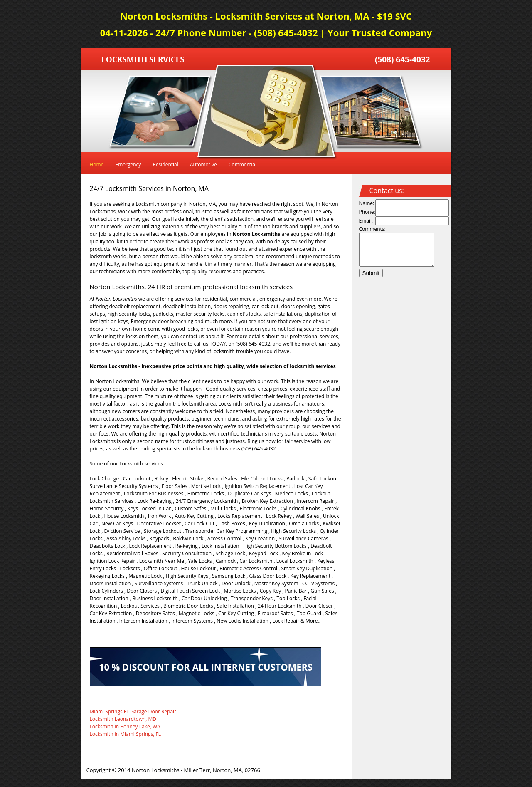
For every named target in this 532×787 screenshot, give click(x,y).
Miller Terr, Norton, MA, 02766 (222, 770)
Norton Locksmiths (156, 770)
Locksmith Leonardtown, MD (123, 719)
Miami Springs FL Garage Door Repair (133, 712)
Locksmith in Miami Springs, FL (126, 734)
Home (97, 165)
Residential (165, 165)
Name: (367, 203)
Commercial (243, 165)
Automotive (203, 165)
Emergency (128, 165)
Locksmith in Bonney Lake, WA (125, 726)
